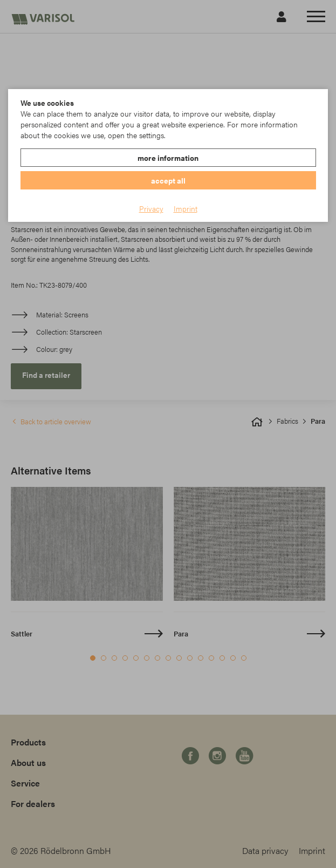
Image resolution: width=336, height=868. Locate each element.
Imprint (186, 208)
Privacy (151, 208)
